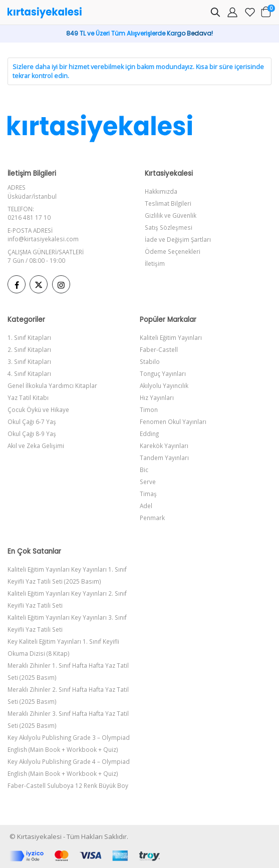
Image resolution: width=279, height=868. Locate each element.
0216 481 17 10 (29, 217)
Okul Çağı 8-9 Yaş (32, 433)
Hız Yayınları (157, 397)
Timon (149, 409)
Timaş (148, 494)
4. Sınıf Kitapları (29, 373)
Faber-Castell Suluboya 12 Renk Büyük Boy (68, 785)
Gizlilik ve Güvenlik (171, 215)
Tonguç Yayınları (163, 373)
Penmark (152, 518)
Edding (149, 433)
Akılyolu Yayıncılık (164, 385)
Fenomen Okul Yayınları (173, 421)
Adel (146, 506)
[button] (215, 14)
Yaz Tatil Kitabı (28, 397)
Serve (148, 482)
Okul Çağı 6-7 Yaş (32, 421)
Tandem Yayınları (164, 458)
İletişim (155, 263)
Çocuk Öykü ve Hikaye (38, 409)
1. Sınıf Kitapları (29, 337)
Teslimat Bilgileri (168, 203)
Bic (144, 470)
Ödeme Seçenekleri (173, 251)
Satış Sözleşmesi (169, 227)
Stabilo (150, 361)
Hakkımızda (161, 191)
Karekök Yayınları (164, 446)
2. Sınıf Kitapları (29, 349)
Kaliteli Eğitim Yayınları (171, 337)
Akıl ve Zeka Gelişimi (36, 446)
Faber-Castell (159, 349)
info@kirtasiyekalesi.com (43, 239)
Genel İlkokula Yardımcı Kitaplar (52, 385)
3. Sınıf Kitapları (29, 361)
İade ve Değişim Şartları (178, 239)
